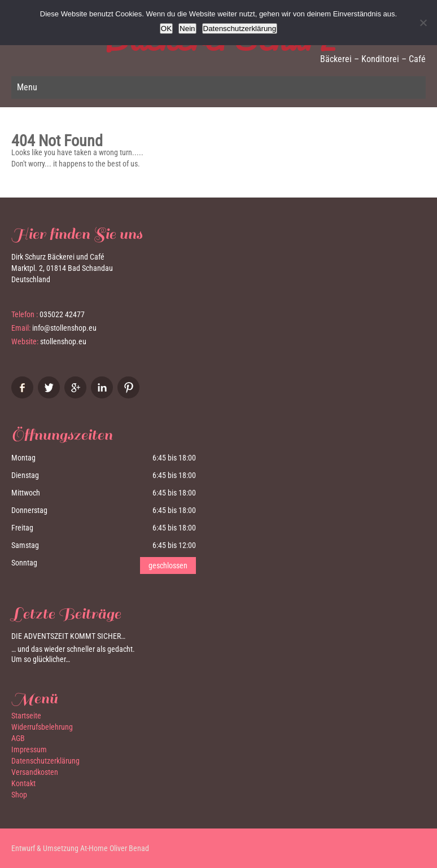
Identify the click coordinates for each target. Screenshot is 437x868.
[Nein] (423, 23)
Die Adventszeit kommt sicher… (68, 636)
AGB (18, 738)
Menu (27, 87)
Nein (187, 29)
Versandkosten (35, 772)
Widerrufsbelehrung (42, 727)
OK (166, 29)
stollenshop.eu (63, 341)
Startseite (26, 716)
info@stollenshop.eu (64, 328)
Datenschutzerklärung (45, 761)
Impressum (29, 749)
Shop (19, 795)
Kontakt (23, 783)
